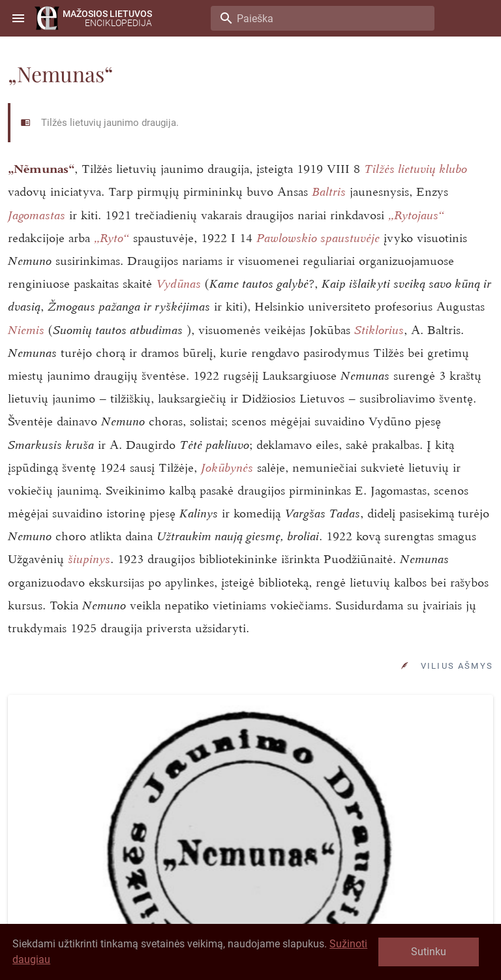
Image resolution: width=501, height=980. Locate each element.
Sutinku (429, 952)
